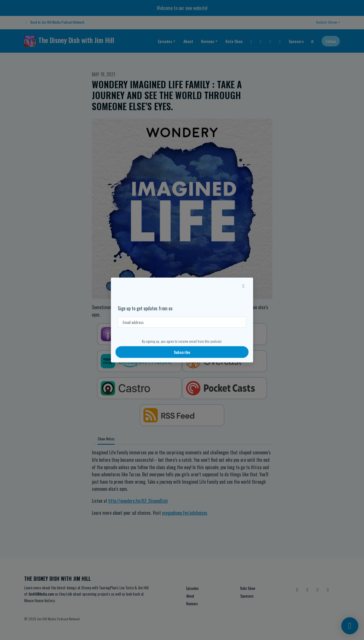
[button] (243, 286)
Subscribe (182, 352)
